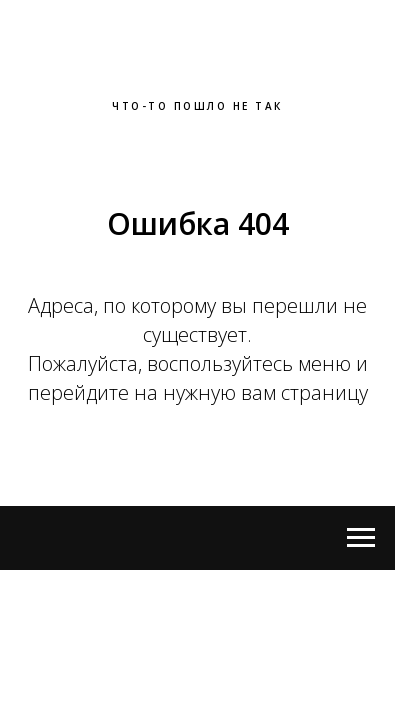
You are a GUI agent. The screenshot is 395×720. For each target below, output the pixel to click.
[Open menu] (361, 538)
